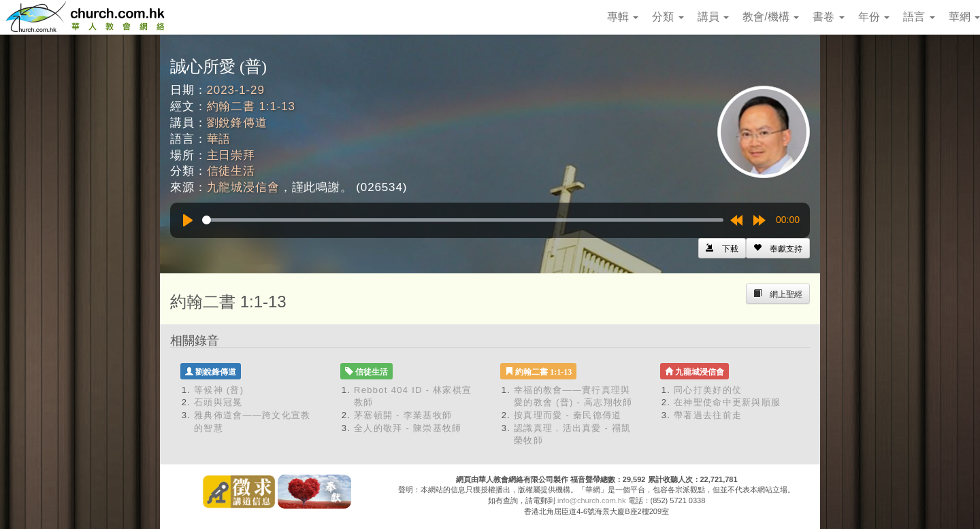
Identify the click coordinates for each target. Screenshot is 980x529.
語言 (919, 17)
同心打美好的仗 (708, 390)
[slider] (463, 220)
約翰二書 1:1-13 (251, 106)
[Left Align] (778, 248)
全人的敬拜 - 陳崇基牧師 (408, 428)
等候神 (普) (219, 390)
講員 (713, 17)
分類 (668, 17)
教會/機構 (771, 17)
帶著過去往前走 (708, 415)
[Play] (188, 220)
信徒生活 (231, 171)
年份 (874, 17)
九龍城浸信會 (243, 187)
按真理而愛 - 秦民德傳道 (568, 415)
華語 (219, 139)
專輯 (623, 17)
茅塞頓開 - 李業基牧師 (403, 415)
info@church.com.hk (591, 500)
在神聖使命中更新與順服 (727, 402)
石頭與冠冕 (218, 402)
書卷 (828, 17)
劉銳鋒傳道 (237, 123)
